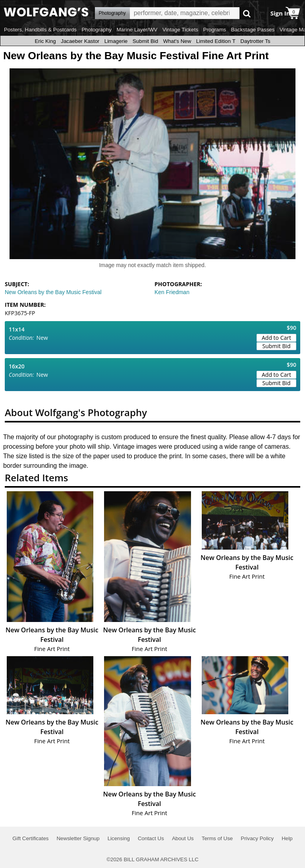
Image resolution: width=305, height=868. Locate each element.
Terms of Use (217, 838)
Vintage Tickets (180, 30)
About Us (183, 838)
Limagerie (116, 41)
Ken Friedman (172, 292)
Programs (215, 30)
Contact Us (151, 838)
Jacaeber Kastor (80, 41)
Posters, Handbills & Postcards (40, 30)
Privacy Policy (257, 838)
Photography (97, 30)
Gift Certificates (30, 838)
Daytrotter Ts (255, 41)
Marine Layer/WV (137, 30)
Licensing (119, 838)
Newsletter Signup (78, 838)
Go (247, 13)
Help (287, 838)
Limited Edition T (216, 41)
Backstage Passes (253, 30)
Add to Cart (276, 338)
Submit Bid (145, 41)
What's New (177, 41)
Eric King (45, 41)
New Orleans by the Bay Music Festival (53, 292)
